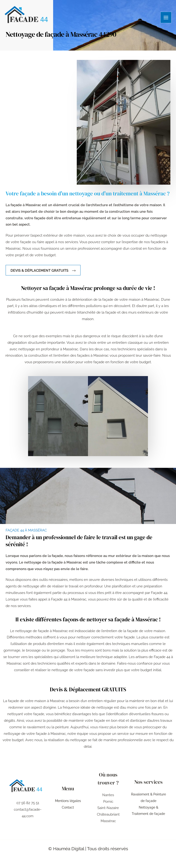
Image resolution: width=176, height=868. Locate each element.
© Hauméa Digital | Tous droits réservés (88, 849)
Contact (68, 807)
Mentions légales (68, 801)
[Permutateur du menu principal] (166, 17)
